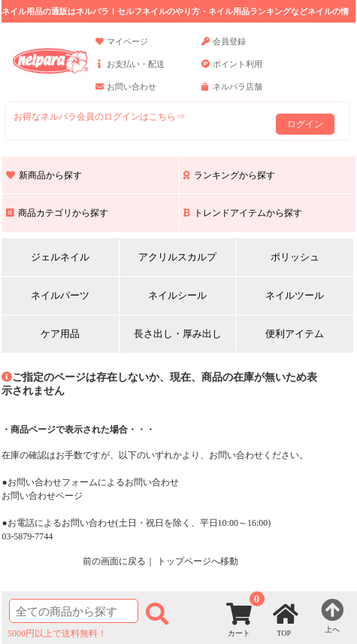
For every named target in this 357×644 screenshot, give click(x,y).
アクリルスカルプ (177, 257)
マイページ (122, 48)
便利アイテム (295, 334)
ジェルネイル (60, 257)
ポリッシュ (295, 257)
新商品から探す (44, 175)
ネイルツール (295, 295)
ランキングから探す (229, 175)
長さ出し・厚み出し (178, 334)
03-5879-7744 (27, 536)
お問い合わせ (126, 93)
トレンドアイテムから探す (243, 213)
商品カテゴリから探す (57, 213)
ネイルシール (177, 295)
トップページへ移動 (198, 561)
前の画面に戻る (114, 561)
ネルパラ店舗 (232, 93)
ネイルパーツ (60, 295)
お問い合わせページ (42, 496)
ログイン (305, 124)
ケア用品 (60, 334)
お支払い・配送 (130, 71)
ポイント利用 (232, 71)
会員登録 (224, 48)
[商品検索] (73, 611)
